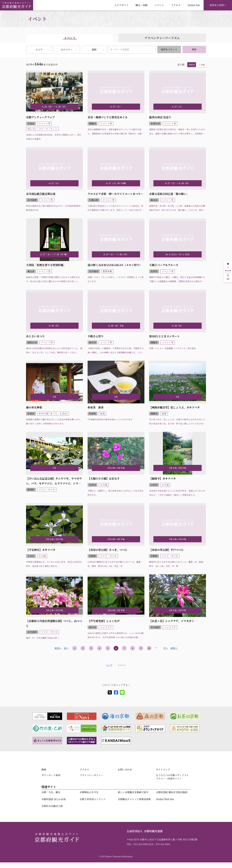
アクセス (176, 5)
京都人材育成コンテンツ (93, 799)
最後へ (174, 648)
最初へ (58, 648)
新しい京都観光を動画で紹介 (133, 792)
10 (149, 648)
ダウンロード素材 (51, 775)
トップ (109, 665)
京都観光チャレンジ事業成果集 (134, 799)
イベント (159, 5)
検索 (194, 49)
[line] (122, 692)
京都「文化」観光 (51, 792)
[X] (110, 692)
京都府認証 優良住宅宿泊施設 (172, 792)
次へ (166, 648)
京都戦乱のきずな (89, 792)
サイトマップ (163, 770)
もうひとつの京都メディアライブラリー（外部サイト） (172, 777)
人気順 (202, 65)
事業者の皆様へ (218, 5)
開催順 (192, 65)
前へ (66, 648)
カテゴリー (67, 50)
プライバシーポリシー (91, 775)
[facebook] (116, 692)
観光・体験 (141, 5)
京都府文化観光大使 (52, 806)
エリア (39, 50)
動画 (44, 770)
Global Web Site (165, 799)
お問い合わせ (125, 770)
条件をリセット (169, 49)
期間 (94, 50)
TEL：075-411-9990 (137, 844)
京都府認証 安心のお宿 (54, 799)
